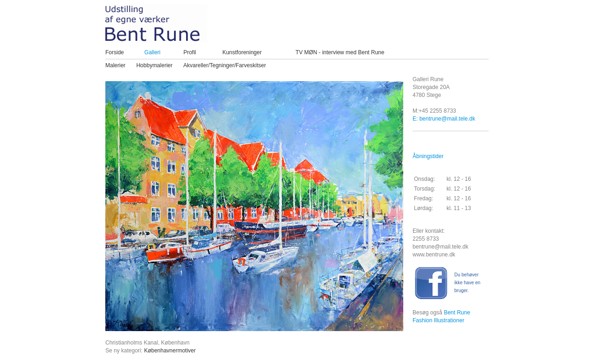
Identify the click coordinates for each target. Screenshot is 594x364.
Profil (190, 52)
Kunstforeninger (242, 52)
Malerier (115, 65)
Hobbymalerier (155, 65)
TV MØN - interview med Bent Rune (340, 52)
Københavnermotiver (170, 351)
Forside (115, 52)
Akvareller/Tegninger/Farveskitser (225, 65)
